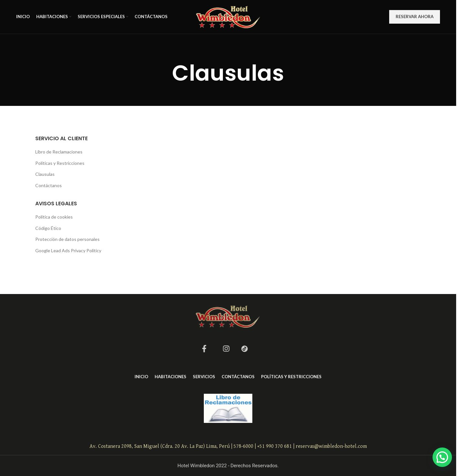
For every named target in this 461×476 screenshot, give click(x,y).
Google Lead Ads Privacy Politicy (68, 250)
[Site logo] (228, 16)
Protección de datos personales (67, 239)
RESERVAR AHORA (415, 17)
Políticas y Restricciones (60, 163)
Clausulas (45, 174)
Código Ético (48, 228)
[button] (442, 457)
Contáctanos (49, 185)
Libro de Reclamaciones (59, 152)
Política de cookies (54, 217)
